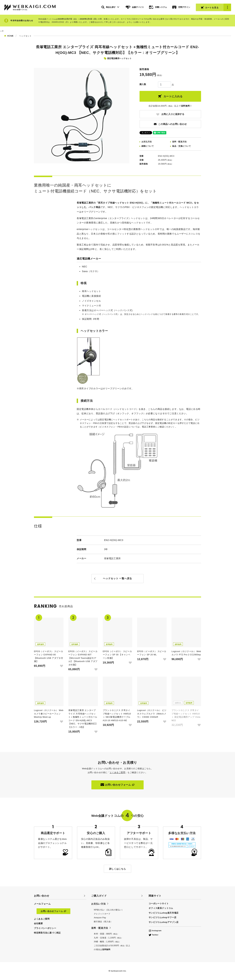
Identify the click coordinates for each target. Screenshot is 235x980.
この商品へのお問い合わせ (170, 124)
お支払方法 (147, 142)
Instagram (155, 931)
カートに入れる (170, 96)
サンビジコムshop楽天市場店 (164, 913)
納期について (148, 146)
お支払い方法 (98, 904)
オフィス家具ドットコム (161, 908)
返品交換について (181, 146)
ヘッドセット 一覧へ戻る (117, 578)
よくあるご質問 (117, 772)
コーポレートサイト (159, 904)
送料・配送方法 (100, 928)
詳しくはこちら (117, 869)
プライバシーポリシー (45, 928)
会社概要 (38, 923)
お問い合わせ (42, 896)
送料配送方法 (179, 142)
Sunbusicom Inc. (119, 971)
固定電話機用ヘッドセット (119, 58)
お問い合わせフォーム (117, 785)
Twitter (154, 935)
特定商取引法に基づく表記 (47, 933)
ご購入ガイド (99, 896)
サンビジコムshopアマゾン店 (164, 922)
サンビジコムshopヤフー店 (163, 917)
